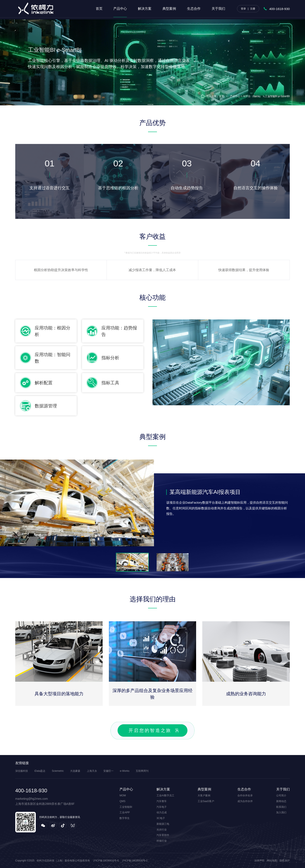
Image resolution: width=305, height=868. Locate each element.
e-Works (125, 771)
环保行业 (162, 841)
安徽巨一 (108, 771)
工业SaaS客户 (206, 801)
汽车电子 (162, 807)
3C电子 (161, 818)
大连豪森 (75, 771)
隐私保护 (285, 861)
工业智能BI (126, 807)
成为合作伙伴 (245, 801)
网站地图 (272, 861)
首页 (99, 9)
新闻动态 (281, 801)
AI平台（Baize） (252, 96)
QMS (122, 801)
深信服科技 (22, 771)
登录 (243, 9)
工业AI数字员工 (165, 796)
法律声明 (259, 861)
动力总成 (162, 812)
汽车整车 (162, 801)
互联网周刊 (142, 771)
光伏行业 (162, 830)
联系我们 (281, 807)
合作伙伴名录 (245, 796)
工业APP (125, 812)
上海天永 (92, 771)
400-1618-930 (279, 9)
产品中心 (235, 96)
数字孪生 (125, 818)
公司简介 (281, 796)
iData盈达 (40, 771)
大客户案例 (204, 796)
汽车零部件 (163, 835)
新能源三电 (163, 824)
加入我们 (281, 812)
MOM (123, 796)
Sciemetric (58, 771)
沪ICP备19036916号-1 (135, 861)
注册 (253, 9)
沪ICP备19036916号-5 (106, 861)
